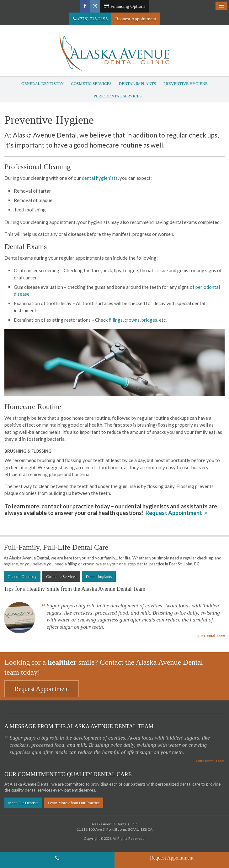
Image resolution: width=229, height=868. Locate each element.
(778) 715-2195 (93, 19)
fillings (116, 320)
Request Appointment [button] (136, 19)
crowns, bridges (141, 320)
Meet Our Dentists (23, 803)
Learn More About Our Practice (74, 803)
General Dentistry (43, 83)
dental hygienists (100, 178)
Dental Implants (138, 83)
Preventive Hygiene (186, 83)
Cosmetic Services (91, 83)
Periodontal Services (117, 96)
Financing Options (125, 6)
